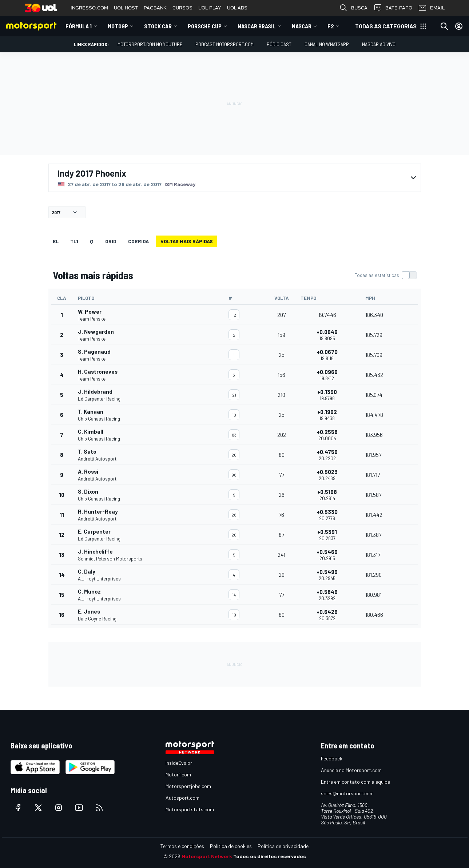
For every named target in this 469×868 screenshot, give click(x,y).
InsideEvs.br (179, 763)
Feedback (332, 758)
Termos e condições (182, 846)
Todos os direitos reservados (270, 856)
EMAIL (431, 8)
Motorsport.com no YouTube (150, 44)
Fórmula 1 (79, 26)
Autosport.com (182, 798)
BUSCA (353, 8)
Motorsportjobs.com (188, 786)
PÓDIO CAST (279, 44)
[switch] (386, 275)
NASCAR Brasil (257, 26)
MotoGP (118, 26)
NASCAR (302, 26)
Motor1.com (178, 774)
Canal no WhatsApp (327, 44)
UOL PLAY (210, 8)
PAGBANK (155, 8)
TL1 (74, 241)
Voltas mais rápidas (187, 241)
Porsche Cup (205, 26)
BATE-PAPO (393, 8)
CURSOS (182, 8)
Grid (111, 241)
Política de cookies (231, 846)
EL (56, 241)
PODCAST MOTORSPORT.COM (224, 44)
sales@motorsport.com (347, 793)
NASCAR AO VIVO (379, 44)
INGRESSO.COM (89, 8)
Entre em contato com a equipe (355, 782)
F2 (331, 26)
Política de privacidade (283, 846)
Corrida (138, 241)
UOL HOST (126, 8)
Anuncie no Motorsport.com (351, 770)
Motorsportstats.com (190, 809)
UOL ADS (237, 8)
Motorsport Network (207, 856)
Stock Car (158, 26)
